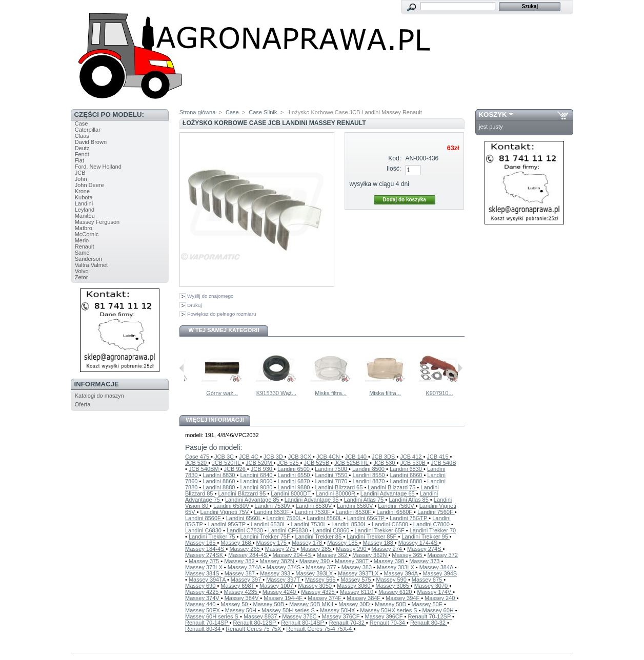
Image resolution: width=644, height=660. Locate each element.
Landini (84, 203)
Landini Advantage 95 (313, 500)
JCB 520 (197, 463)
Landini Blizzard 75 (392, 487)
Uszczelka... (209, 393)
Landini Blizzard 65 (339, 487)
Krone (82, 191)
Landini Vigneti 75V (226, 512)
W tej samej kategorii (224, 330)
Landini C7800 (432, 524)
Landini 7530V (273, 506)
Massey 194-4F (284, 598)
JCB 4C (249, 457)
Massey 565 (321, 580)
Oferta (83, 404)
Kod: (395, 158)
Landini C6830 (204, 530)
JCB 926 (236, 469)
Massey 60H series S (213, 616)
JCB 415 (438, 457)
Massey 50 (235, 604)
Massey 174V (435, 592)
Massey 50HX (338, 610)
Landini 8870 (369, 481)
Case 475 (198, 457)
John (81, 179)
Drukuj (195, 305)
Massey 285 (316, 549)
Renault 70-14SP (207, 623)
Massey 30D (355, 604)
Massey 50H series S (289, 610)
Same (82, 253)
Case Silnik (263, 112)
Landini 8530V (315, 506)
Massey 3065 (393, 586)
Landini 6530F (273, 512)
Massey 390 (315, 561)
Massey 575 (356, 580)
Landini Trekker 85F (372, 537)
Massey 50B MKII (312, 604)
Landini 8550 (369, 475)
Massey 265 (245, 549)
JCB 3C (225, 457)
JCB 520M (259, 463)
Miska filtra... (373, 393)
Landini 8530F (355, 512)
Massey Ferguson (97, 222)
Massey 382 (240, 561)
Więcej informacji (215, 420)
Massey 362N (370, 555)
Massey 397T (284, 580)
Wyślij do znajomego (210, 296)
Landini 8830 (219, 475)
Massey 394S (440, 573)
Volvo (82, 271)
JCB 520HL (227, 463)
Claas (82, 136)
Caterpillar (88, 130)
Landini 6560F (395, 512)
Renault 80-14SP (303, 623)
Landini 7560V (397, 506)
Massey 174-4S (419, 543)
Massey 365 (408, 555)
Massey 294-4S (293, 555)
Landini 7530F (314, 512)
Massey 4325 (318, 592)
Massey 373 (425, 561)
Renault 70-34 (388, 623)
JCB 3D (274, 457)
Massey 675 (428, 580)
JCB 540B (444, 463)
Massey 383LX (396, 567)
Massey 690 (201, 586)
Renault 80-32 (429, 623)
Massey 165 (201, 543)
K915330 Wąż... (318, 393)
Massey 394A (401, 573)
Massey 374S (285, 567)
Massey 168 (236, 543)
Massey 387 (240, 573)
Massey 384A (437, 567)
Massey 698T (238, 586)
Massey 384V (243, 598)
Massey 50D (391, 604)
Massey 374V (203, 598)
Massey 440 (201, 604)
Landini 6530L (269, 524)
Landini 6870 (294, 481)
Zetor (82, 277)
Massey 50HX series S (389, 610)
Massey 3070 (432, 586)
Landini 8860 (219, 481)
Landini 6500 (294, 469)
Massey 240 (440, 598)
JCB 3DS (384, 457)
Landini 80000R (336, 493)
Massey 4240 (280, 592)
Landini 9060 (257, 481)
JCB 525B (318, 463)
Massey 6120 (396, 592)
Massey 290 (352, 549)
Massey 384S (203, 573)
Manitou (85, 216)
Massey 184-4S (205, 549)
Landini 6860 (407, 475)
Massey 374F (325, 598)
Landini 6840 (257, 475)
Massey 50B (269, 604)
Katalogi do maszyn (99, 396)
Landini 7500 (332, 469)
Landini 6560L (245, 518)
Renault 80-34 (204, 629)
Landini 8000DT (291, 493)
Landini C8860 (332, 530)
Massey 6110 (357, 592)
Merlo (82, 240)
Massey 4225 (203, 592)
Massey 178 (308, 543)
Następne (460, 368)
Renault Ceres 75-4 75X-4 (320, 629)
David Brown (91, 142)
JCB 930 (262, 469)
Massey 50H (241, 610)
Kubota (84, 197)
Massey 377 (321, 567)
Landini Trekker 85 (319, 537)
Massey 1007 (277, 586)
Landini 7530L (310, 524)
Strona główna (197, 112)
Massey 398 (390, 561)
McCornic (87, 234)
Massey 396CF (385, 616)
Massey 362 (333, 555)
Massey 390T (353, 561)
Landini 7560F (436, 512)
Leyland (85, 210)
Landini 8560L (325, 518)
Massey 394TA (208, 580)
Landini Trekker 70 (433, 530)
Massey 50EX (203, 610)
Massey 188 (378, 543)
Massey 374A (245, 567)
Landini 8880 (219, 487)
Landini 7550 (332, 475)
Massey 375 (205, 561)
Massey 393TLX (359, 573)
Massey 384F (364, 598)
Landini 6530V (232, 506)
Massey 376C (300, 616)
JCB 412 (411, 457)
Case (82, 123)
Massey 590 (392, 580)
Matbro (84, 228)
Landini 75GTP (409, 518)
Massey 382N (278, 561)
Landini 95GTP (228, 524)
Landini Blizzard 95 (243, 493)
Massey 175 (272, 543)
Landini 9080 (257, 487)
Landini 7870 (332, 481)
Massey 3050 (316, 586)
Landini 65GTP (367, 518)
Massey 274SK (205, 555)
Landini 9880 (294, 487)
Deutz (82, 148)
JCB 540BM (205, 469)
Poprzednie (182, 368)
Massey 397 (247, 580)
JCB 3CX (300, 457)
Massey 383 (357, 567)
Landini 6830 (407, 469)
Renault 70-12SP (430, 616)
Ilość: (394, 169)
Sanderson (88, 259)
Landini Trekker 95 (426, 537)
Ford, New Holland (98, 167)
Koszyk (493, 115)
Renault (85, 246)
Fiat (79, 160)
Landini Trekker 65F (380, 530)
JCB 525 (288, 463)
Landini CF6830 (289, 530)
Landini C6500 (391, 524)
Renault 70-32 (348, 623)
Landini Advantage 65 (388, 493)
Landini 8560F (204, 518)
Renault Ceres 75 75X (254, 629)
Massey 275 (281, 549)
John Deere (89, 185)
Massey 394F (403, 598)
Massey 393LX (315, 573)
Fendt (82, 154)
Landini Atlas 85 (409, 500)
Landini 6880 (407, 481)
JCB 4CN (329, 457)
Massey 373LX (205, 567)
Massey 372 (443, 555)
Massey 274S (425, 549)
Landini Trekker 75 (213, 537)
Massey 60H (439, 610)
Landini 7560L (285, 518)
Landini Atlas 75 (364, 500)
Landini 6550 (294, 475)
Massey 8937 (261, 616)
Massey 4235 (241, 592)
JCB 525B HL (352, 463)
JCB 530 (385, 463)
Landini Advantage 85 (253, 500)
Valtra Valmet (91, 265)
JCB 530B (414, 463)
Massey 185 (343, 543)
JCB (80, 173)
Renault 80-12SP (256, 623)
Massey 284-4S (248, 555)
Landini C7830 (246, 530)
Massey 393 (276, 573)
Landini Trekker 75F (266, 537)
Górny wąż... (264, 393)
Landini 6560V (356, 506)
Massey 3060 (354, 586)
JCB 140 (357, 457)
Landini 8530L (350, 524)
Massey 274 (388, 549)
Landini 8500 (369, 469)
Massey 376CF (342, 616)
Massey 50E (428, 604)
